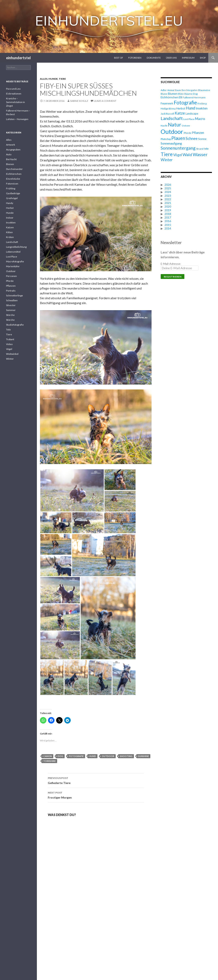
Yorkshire (50, 761)
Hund (93, 756)
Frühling (11, 188)
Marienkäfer (13, 266)
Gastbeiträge (13, 193)
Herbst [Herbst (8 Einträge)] (181, 108)
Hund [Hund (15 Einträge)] (190, 108)
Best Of (119, 58)
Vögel (9, 349)
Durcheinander (14, 169)
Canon (48, 756)
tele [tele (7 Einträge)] (206, 149)
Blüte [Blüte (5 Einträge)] (181, 94)
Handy (10, 203)
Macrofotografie (15, 261)
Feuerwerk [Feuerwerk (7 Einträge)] (167, 103)
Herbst (10, 208)
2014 (168, 228)
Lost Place (12, 257)
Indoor (10, 218)
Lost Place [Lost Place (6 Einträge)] (189, 119)
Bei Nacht (11, 159)
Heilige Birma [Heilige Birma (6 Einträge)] (168, 109)
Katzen (10, 227)
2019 (168, 210)
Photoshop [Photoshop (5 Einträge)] (166, 139)
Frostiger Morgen (96, 795)
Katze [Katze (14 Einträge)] (180, 113)
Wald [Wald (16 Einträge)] (187, 154)
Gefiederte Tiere (96, 780)
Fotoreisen (135, 58)
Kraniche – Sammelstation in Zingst (15, 102)
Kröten (10, 237)
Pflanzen (11, 286)
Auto (9, 154)
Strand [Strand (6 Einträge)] (200, 149)
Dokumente (154, 58)
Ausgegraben (13, 150)
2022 (168, 199)
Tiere (62, 79)
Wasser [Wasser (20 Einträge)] (200, 154)
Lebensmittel (13, 252)
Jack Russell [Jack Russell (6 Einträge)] (167, 114)
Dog (60, 756)
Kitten (9, 232)
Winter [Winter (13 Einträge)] (167, 160)
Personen (11, 276)
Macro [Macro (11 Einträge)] (200, 119)
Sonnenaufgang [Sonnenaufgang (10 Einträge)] (171, 143)
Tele (8, 330)
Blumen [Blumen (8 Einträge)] (173, 94)
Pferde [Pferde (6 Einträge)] (188, 133)
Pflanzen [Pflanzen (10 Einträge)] (198, 132)
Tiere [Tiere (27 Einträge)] (167, 154)
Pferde (10, 281)
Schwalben (12, 300)
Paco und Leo (13, 89)
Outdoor (108, 756)
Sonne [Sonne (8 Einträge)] (202, 139)
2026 (168, 185)
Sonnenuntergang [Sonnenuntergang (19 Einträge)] (178, 148)
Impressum (188, 58)
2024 (168, 192)
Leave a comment (105, 101)
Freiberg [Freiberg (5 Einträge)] (202, 103)
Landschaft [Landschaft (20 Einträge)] (172, 118)
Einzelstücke (13, 179)
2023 (168, 196)
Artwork (11, 145)
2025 (168, 188)
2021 (168, 203)
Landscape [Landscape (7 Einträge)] (192, 114)
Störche (10, 315)
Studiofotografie (15, 325)
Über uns (171, 58)
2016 (168, 221)
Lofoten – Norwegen (17, 119)
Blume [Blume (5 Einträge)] (164, 94)
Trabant (10, 339)
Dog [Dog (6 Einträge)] (195, 94)
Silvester (11, 305)
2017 (168, 217)
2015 (168, 225)
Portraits (11, 291)
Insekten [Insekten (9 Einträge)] (202, 108)
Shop (203, 58)
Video (9, 344)
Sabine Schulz (79, 101)
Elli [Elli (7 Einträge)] (181, 97)
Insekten (11, 222)
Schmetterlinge (14, 295)
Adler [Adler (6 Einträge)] (164, 90)
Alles (44, 79)
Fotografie (76, 756)
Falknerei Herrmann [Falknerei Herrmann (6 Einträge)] (194, 97)
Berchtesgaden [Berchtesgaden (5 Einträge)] (190, 90)
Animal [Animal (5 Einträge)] (171, 90)
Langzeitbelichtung (16, 247)
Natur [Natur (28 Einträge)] (175, 125)
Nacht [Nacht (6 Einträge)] (164, 126)
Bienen (10, 164)
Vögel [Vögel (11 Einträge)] (178, 155)
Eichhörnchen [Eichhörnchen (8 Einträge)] (169, 97)
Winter (10, 359)
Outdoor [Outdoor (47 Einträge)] (172, 131)
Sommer (11, 310)
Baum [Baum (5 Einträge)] (178, 90)
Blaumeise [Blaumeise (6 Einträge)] (204, 90)
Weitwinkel (12, 354)
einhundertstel (18, 58)
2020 (168, 206)
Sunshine (144, 756)
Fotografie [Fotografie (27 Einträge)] (185, 102)
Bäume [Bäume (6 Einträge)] (188, 94)
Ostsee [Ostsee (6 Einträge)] (186, 126)
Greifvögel (12, 198)
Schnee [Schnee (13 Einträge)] (192, 138)
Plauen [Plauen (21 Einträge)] (178, 138)
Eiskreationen (14, 94)
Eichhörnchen (14, 174)
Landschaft (12, 242)
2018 (168, 214)
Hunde (53, 79)
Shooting (126, 756)
